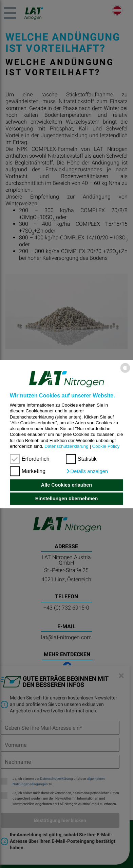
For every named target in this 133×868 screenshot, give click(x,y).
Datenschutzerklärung (66, 446)
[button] (87, 471)
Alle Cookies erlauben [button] (66, 485)
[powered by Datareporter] (125, 372)
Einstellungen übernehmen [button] (67, 499)
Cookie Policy (106, 446)
